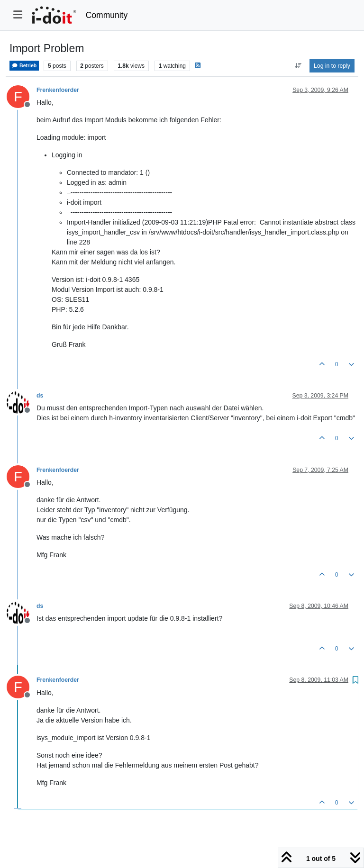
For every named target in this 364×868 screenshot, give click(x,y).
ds (40, 396)
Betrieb (24, 66)
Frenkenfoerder (58, 90)
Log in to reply (332, 66)
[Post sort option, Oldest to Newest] (298, 66)
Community (107, 15)
